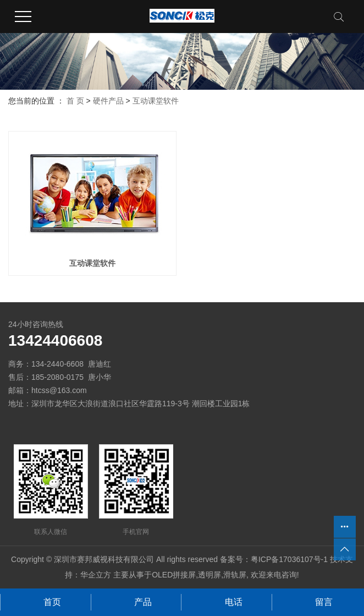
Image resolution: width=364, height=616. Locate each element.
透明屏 (209, 575)
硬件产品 (108, 101)
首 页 (75, 101)
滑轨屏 (235, 575)
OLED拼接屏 (174, 575)
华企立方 (96, 575)
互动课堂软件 (156, 101)
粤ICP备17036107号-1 (289, 559)
